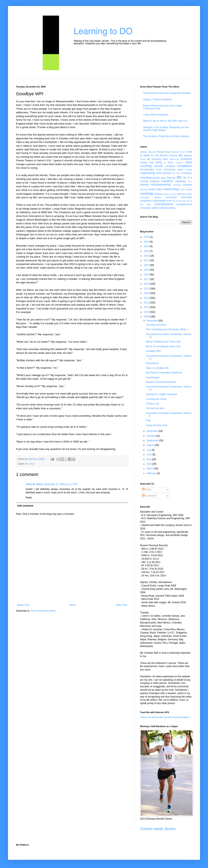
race (159, 189)
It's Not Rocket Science (164, 156)
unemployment (164, 204)
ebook (159, 170)
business (186, 159)
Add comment (25, 506)
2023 (147, 251)
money (144, 185)
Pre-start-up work (155, 408)
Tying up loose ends (157, 425)
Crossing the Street (156, 399)
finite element (164, 173)
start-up (181, 194)
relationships (171, 189)
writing (172, 208)
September (153, 441)
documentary (147, 170)
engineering (147, 173)
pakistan (187, 185)
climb (189, 162)
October (151, 436)
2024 (147, 246)
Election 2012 (178, 152)
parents (144, 189)
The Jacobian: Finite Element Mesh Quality (166, 136)
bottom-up (174, 159)
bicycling (156, 159)
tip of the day (180, 201)
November (152, 431)
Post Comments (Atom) (43, 611)
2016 (147, 284)
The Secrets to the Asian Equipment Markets (167, 93)
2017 (147, 279)
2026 (147, 237)
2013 (147, 298)
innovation (186, 173)
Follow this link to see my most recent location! (165, 717)
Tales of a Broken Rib (157, 368)
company (170, 166)
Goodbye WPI (153, 351)
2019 (147, 270)
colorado (158, 166)
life (27, 464)
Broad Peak (164, 152)
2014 (147, 293)
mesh (190, 181)
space (166, 194)
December (152, 321)
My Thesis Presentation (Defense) (164, 373)
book (165, 159)
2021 (147, 260)
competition (185, 166)
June (149, 455)
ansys (143, 159)
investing (146, 178)
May (149, 459)
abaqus (188, 156)
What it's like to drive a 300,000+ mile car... (166, 121)
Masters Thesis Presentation (161, 382)
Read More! (152, 363)
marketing (180, 181)
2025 (147, 242)
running (146, 193)
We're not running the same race (163, 346)
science (158, 194)
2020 (147, 265)
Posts (147, 490)
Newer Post (23, 605)
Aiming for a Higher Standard (161, 394)
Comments (149, 496)
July (149, 450)
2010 (147, 312)
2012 (147, 303)
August (151, 445)
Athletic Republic (148, 152)
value (32, 464)
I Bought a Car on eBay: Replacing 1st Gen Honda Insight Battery (166, 129)
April (149, 464)
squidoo (173, 194)
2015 (147, 289)
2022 (147, 256)
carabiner (179, 163)
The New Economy (156, 325)
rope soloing (186, 189)
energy (189, 170)
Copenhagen (153, 377)
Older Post (121, 605)
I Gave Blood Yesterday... (156, 115)
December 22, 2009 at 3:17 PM (61, 484)
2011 (147, 307)
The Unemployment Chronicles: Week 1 (167, 329)
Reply (29, 498)
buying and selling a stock (157, 163)
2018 (147, 275)
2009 (147, 317)
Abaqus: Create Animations (157, 99)
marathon (167, 181)
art (149, 159)
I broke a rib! (153, 404)
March (150, 469)
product (152, 189)
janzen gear (159, 178)
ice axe (176, 173)
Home (73, 605)
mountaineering (161, 185)
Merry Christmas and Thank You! (163, 342)
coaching (146, 166)
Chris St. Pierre (34, 484)
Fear (148, 420)
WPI (181, 156)
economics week (174, 170)
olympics (177, 185)
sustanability (159, 201)
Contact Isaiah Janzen (158, 829)
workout (163, 208)
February (152, 473)
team (169, 201)
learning (171, 178)
